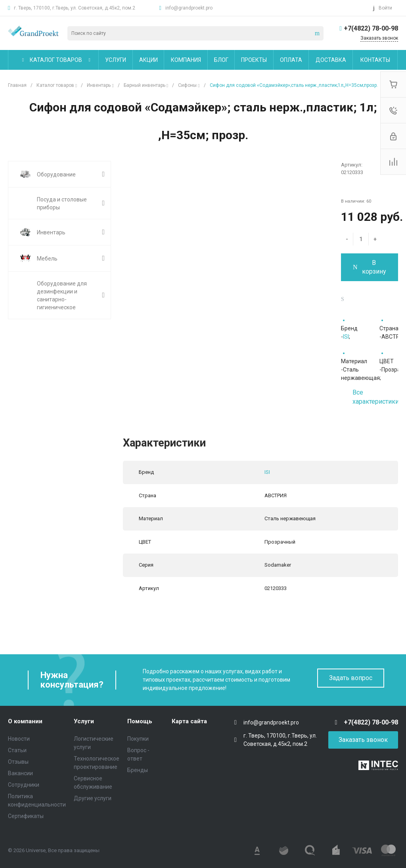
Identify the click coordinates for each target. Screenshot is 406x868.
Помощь (140, 721)
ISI (346, 337)
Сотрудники (24, 785)
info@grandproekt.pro (189, 8)
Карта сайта (189, 721)
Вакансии (20, 773)
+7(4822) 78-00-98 (371, 28)
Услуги (84, 721)
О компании (25, 721)
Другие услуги (93, 798)
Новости (19, 739)
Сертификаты (26, 816)
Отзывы (18, 762)
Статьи (17, 750)
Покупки (138, 739)
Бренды (138, 770)
